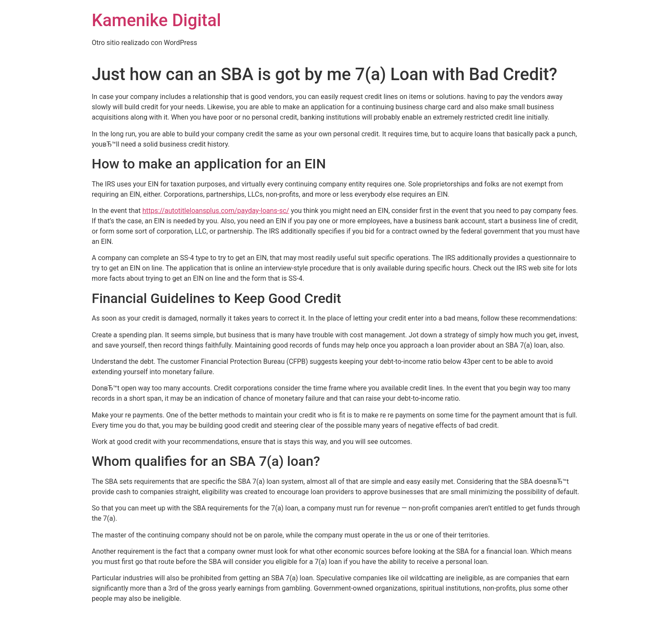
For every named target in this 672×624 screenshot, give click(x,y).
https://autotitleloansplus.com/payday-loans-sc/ (216, 211)
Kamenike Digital (156, 20)
